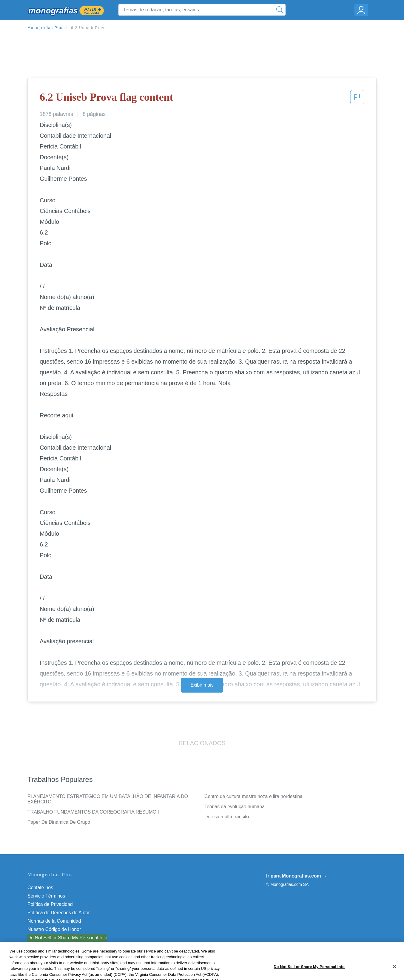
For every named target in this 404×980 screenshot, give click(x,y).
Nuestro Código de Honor (54, 929)
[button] (357, 99)
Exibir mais (202, 685)
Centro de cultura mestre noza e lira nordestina (253, 796)
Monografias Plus (46, 28)
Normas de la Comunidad (54, 921)
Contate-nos (40, 888)
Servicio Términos (46, 896)
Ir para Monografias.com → (297, 876)
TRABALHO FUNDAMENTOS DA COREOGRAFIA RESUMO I (93, 812)
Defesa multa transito (227, 817)
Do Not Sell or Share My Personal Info (67, 938)
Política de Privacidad (50, 904)
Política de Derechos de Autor (59, 913)
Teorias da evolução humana (235, 807)
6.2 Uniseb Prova (89, 28)
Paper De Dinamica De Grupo (59, 822)
